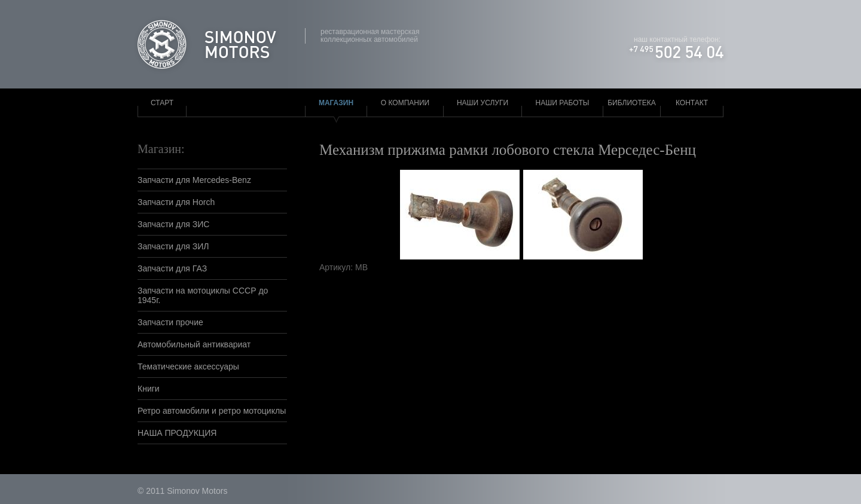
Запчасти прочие (170, 322)
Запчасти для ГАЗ (172, 268)
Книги (149, 389)
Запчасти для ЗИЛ (173, 246)
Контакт (692, 103)
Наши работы (563, 103)
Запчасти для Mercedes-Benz (194, 180)
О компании (405, 103)
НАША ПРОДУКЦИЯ (177, 433)
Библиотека (632, 103)
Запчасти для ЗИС (173, 224)
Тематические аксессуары (188, 366)
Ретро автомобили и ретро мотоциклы (212, 411)
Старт (162, 103)
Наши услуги (483, 103)
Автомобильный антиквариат (194, 344)
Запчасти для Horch (176, 202)
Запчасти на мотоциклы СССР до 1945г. (203, 295)
